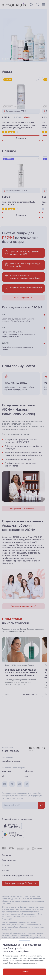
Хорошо (25, 972)
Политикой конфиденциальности (23, 963)
